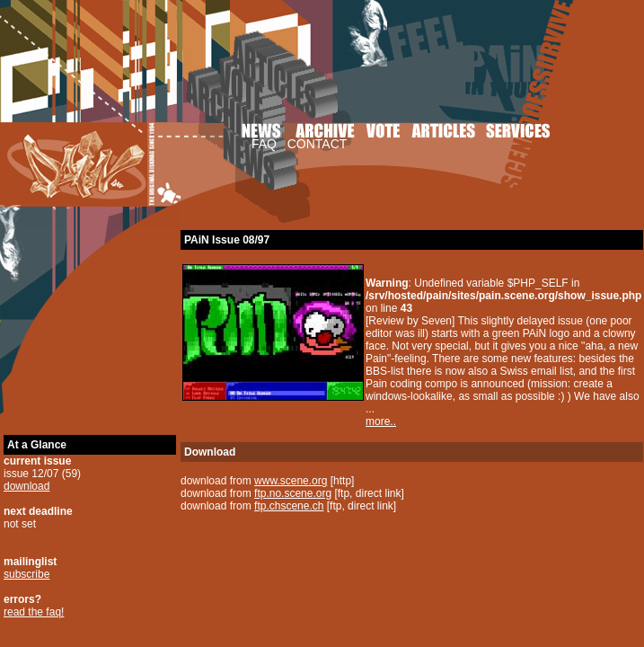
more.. (381, 421)
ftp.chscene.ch (289, 506)
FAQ (264, 144)
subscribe (26, 574)
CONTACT (318, 144)
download (26, 486)
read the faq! (34, 612)
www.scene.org (291, 481)
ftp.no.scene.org (293, 493)
